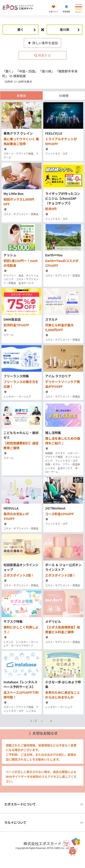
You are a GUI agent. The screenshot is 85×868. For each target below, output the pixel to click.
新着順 (21, 96)
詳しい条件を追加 (42, 43)
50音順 (64, 96)
